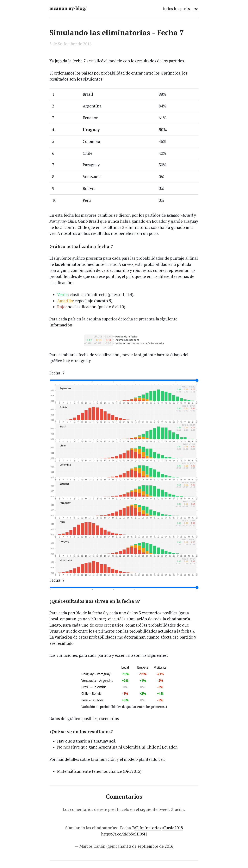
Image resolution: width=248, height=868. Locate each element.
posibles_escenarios (101, 719)
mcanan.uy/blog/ (68, 8)
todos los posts (176, 9)
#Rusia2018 (173, 828)
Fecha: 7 (57, 373)
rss (196, 9)
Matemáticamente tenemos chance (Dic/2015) (99, 771)
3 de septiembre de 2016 (151, 846)
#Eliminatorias (148, 828)
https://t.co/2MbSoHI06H (124, 834)
